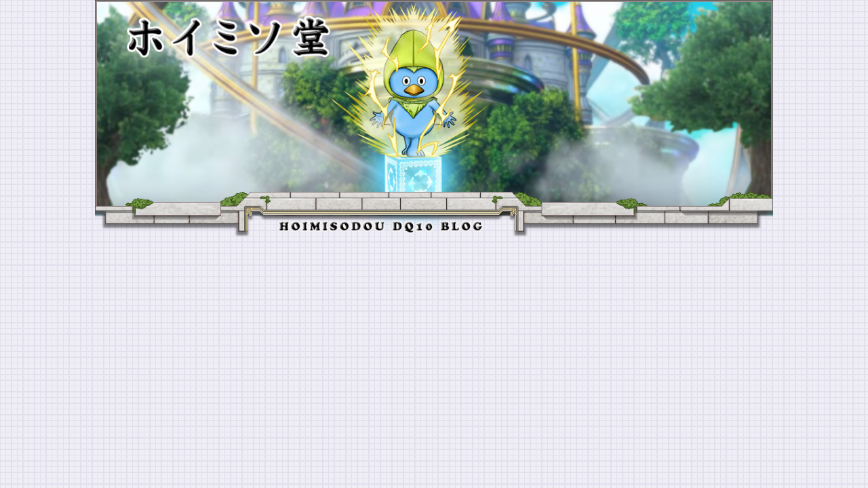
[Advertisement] (434, 338)
